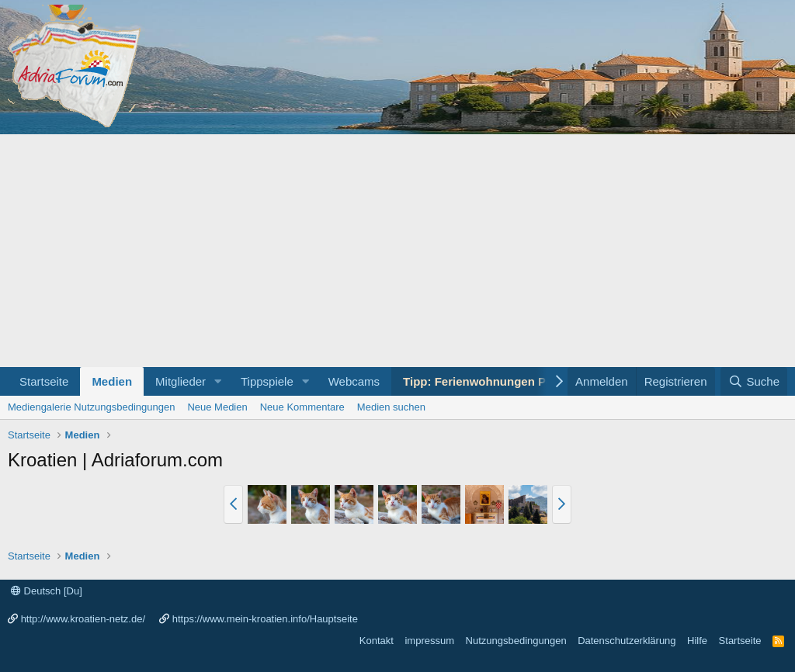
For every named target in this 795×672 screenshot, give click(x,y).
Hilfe (697, 641)
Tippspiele (267, 381)
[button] (218, 381)
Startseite (44, 381)
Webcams (354, 381)
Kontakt (377, 641)
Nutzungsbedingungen (516, 641)
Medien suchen (391, 407)
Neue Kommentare (302, 407)
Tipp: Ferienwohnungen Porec (487, 381)
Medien (112, 381)
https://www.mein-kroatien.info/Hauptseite (265, 619)
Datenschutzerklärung (627, 641)
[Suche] (754, 381)
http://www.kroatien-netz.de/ (83, 619)
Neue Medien (217, 407)
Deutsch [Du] (47, 591)
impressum (429, 641)
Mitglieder (181, 381)
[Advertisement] (397, 251)
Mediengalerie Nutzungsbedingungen (91, 407)
